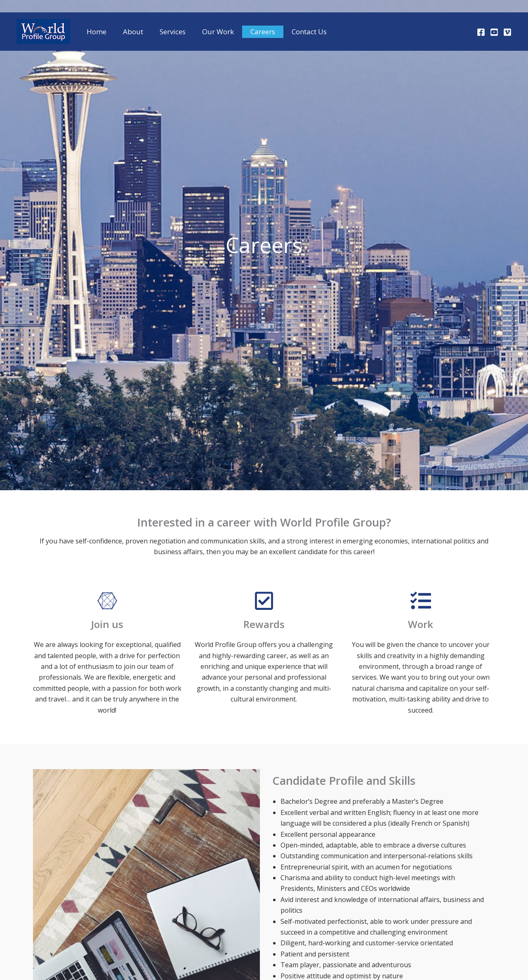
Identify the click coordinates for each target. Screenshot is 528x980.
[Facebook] (481, 32)
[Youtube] (494, 32)
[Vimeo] (507, 32)
